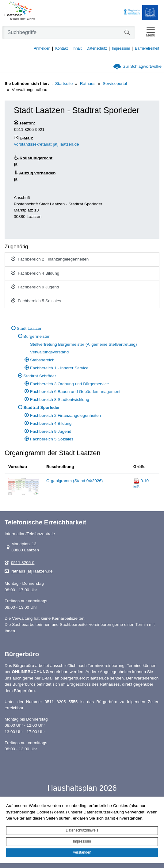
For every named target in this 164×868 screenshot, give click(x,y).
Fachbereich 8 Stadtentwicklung (60, 400)
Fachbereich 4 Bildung (35, 273)
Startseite (64, 84)
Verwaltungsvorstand (49, 352)
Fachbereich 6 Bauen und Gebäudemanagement (75, 392)
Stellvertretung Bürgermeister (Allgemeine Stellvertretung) (83, 344)
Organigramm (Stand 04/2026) (74, 481)
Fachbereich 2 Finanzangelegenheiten (50, 259)
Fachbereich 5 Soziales (36, 301)
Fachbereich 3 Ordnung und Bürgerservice (69, 384)
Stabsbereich (42, 360)
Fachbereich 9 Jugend (35, 287)
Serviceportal (115, 84)
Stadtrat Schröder (40, 376)
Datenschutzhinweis (82, 830)
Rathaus (88, 84)
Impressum (82, 841)
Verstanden (82, 852)
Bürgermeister (36, 336)
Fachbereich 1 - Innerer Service (59, 368)
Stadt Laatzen (30, 328)
